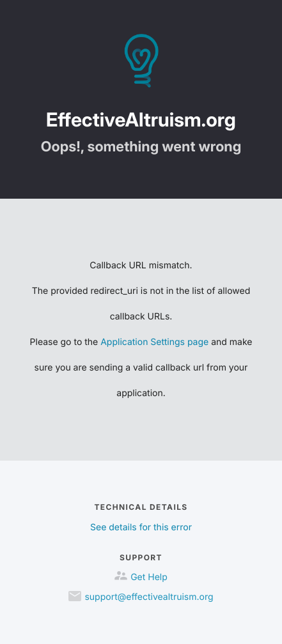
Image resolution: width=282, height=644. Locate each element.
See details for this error (141, 527)
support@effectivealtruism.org (149, 597)
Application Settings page (154, 342)
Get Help (149, 577)
